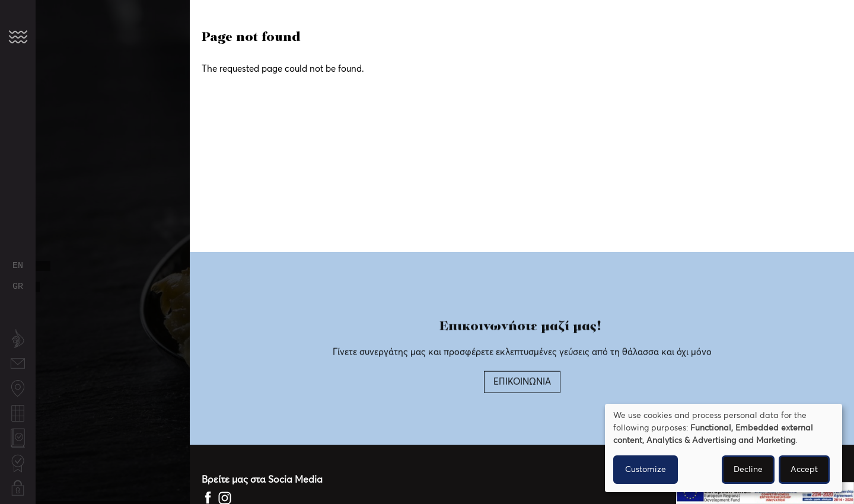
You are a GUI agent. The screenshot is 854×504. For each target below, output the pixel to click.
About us (18, 339)
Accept (804, 470)
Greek (18, 287)
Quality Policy (18, 439)
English (18, 266)
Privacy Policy (18, 489)
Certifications (18, 457)
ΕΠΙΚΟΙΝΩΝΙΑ (522, 395)
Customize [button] (646, 470)
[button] (18, 37)
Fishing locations (18, 389)
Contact (18, 358)
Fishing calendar (18, 414)
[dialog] (724, 448)
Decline (748, 470)
